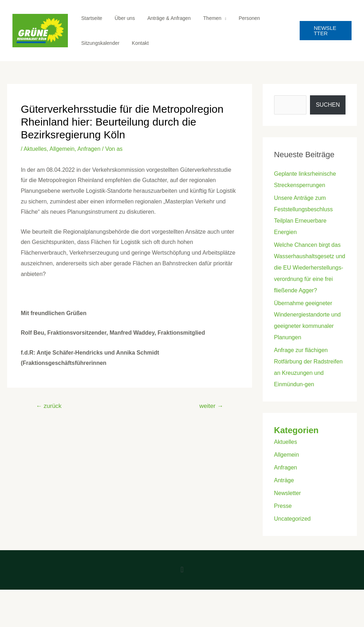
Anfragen (89, 149)
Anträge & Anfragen (163, 18)
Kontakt (136, 43)
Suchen (328, 105)
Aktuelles (35, 149)
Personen (238, 18)
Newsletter (288, 493)
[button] (182, 570)
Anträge (284, 480)
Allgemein (62, 149)
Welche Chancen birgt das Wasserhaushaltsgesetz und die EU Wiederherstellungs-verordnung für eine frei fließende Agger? (310, 268)
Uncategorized (292, 519)
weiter (211, 406)
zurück (49, 406)
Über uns (121, 18)
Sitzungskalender (99, 43)
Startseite (90, 18)
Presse (283, 506)
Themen (204, 18)
